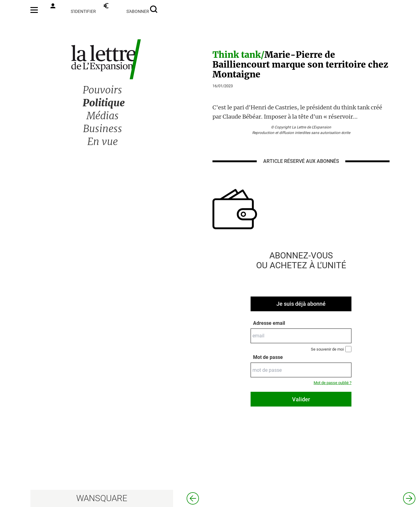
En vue (103, 142)
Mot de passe (268, 357)
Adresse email (269, 323)
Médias (103, 116)
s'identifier (73, 9)
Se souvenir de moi (331, 349)
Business (103, 129)
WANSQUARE (102, 498)
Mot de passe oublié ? (333, 383)
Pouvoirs (102, 90)
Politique (104, 103)
